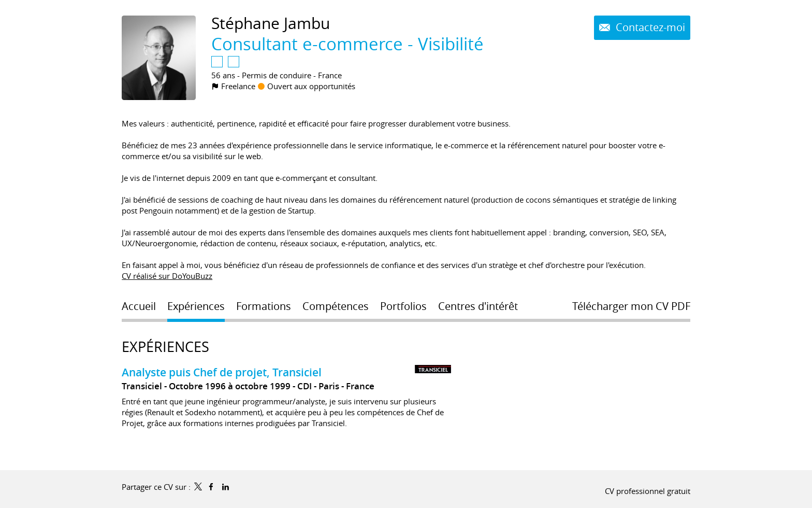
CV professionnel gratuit (648, 491)
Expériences (165, 347)
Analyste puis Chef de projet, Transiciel (222, 372)
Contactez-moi (649, 27)
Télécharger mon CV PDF (631, 306)
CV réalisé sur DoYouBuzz (167, 276)
